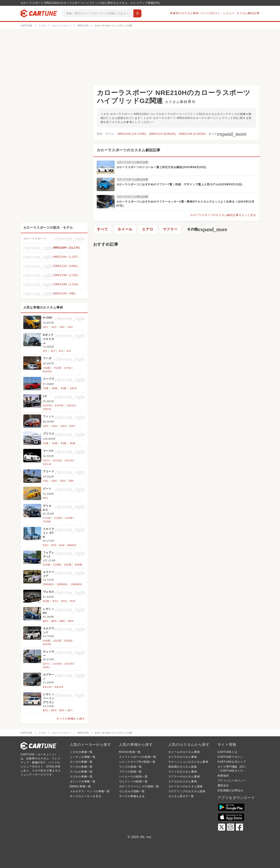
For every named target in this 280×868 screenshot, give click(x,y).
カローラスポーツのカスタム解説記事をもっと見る (223, 215)
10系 (46, 443)
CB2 (54, 481)
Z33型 (57, 565)
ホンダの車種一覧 (81, 762)
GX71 (46, 460)
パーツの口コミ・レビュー (218, 13)
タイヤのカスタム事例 (183, 757)
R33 (54, 545)
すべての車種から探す (71, 719)
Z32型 (47, 565)
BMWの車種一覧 (81, 786)
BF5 (62, 710)
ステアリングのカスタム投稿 (187, 791)
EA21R (59, 687)
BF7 (70, 710)
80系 (55, 388)
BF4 (54, 710)
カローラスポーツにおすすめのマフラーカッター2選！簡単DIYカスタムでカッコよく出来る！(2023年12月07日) (185, 204)
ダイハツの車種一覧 (83, 781)
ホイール (125, 229)
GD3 (63, 426)
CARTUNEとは (228, 752)
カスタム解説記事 (248, 13)
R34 (62, 545)
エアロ (147, 229)
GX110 (47, 464)
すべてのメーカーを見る (86, 796)
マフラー (170, 229)
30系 (64, 443)
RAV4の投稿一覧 (130, 752)
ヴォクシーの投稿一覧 (133, 781)
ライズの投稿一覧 (130, 767)
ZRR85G (62, 584)
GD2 (55, 426)
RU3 (73, 601)
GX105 (69, 460)
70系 (46, 388)
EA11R (47, 687)
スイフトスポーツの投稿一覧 (138, 757)
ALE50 (47, 644)
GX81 (46, 667)
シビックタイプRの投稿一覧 (137, 762)
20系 (55, 443)
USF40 (71, 405)
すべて (228, 134)
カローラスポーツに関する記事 (133, 162)
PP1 (46, 498)
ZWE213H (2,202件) (192, 134)
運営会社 (223, 786)
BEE (62, 621)
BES (71, 621)
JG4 (70, 327)
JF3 (61, 351)
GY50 (68, 368)
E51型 (58, 641)
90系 (64, 388)
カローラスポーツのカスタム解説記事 (129, 150)
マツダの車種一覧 (81, 767)
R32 (46, 545)
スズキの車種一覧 (81, 777)
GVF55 (59, 405)
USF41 (47, 409)
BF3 (46, 710)
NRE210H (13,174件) (132, 134)
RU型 (46, 601)
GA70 (73, 388)
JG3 (62, 327)
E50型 (47, 641)
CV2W (58, 518)
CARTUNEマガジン (230, 757)
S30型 (79, 565)
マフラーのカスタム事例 (184, 777)
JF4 (69, 351)
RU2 (64, 601)
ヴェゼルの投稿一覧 (132, 791)
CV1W (47, 518)
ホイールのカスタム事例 (184, 752)
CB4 (71, 481)
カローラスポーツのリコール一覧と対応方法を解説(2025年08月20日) (161, 167)
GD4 (72, 426)
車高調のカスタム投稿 (183, 767)
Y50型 (47, 368)
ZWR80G (76, 584)
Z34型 (68, 565)
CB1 (46, 481)
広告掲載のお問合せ (230, 790)
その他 (207, 229)
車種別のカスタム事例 (184, 13)
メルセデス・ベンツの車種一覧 (90, 791)
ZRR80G (48, 584)
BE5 (46, 621)
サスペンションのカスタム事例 (188, 762)
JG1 (46, 327)
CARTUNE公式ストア (232, 762)
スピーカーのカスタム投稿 (186, 786)
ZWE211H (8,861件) (162, 134)
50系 (73, 443)
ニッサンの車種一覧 (83, 757)
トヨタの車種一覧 (81, 752)
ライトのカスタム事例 (183, 772)
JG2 (54, 327)
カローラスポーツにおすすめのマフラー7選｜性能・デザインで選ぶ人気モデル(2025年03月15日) (179, 184)
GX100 (57, 460)
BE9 (54, 621)
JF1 (45, 351)
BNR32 (72, 545)
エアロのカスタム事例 (183, 781)
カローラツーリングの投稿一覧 (139, 786)
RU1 (55, 601)
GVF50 (47, 405)
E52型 (68, 641)
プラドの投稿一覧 (130, 772)
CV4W (69, 518)
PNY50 (47, 372)
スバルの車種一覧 (81, 772)
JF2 (53, 351)
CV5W (47, 522)
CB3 (63, 481)
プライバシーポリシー (232, 781)
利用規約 (223, 776)
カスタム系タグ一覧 (181, 796)
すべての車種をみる (132, 796)
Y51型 (58, 368)
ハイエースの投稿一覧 (133, 777)
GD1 (46, 426)
